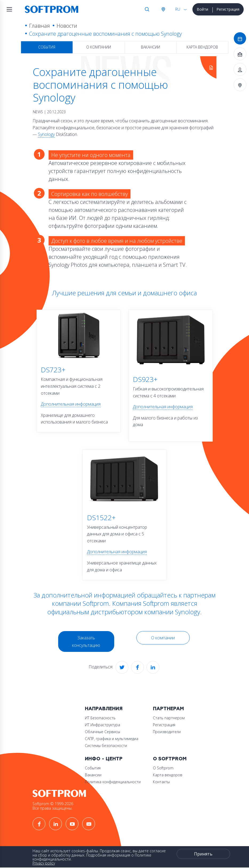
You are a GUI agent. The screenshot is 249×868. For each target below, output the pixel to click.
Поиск (147, 9)
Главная (39, 26)
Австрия (163, 9)
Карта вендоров (202, 47)
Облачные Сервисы (102, 732)
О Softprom (170, 759)
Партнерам (168, 709)
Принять (203, 854)
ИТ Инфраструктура (102, 725)
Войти (202, 9)
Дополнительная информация (71, 404)
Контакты (161, 782)
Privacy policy (44, 863)
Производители (167, 732)
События (47, 47)
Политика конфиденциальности (113, 782)
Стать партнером (169, 718)
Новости (67, 26)
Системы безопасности (106, 746)
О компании (99, 47)
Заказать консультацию (86, 641)
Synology (46, 134)
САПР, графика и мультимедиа (112, 739)
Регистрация (228, 9)
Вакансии (151, 47)
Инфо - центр (104, 759)
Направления (104, 709)
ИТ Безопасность (100, 718)
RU (178, 9)
